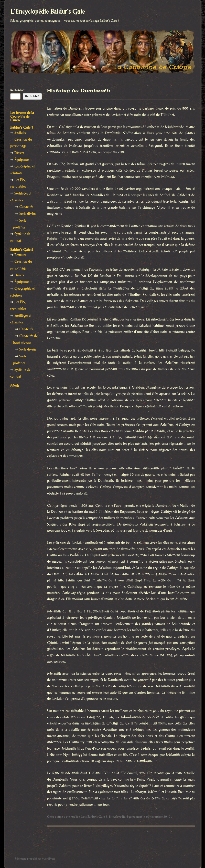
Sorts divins (28, 214)
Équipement (134, 817)
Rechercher (17, 90)
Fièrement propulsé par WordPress (35, 859)
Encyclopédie (117, 817)
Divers (19, 153)
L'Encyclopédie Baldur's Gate (48, 12)
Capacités (26, 207)
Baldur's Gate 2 (97, 817)
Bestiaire (20, 133)
